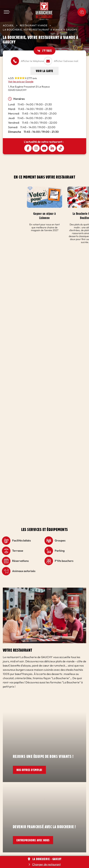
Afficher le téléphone (32, 61)
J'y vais (47, 51)
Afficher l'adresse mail (66, 61)
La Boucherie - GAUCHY (47, 859)
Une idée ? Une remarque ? (82, 12)
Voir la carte (44, 71)
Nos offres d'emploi (29, 770)
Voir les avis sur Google (21, 82)
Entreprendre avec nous (33, 840)
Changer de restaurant (46, 864)
